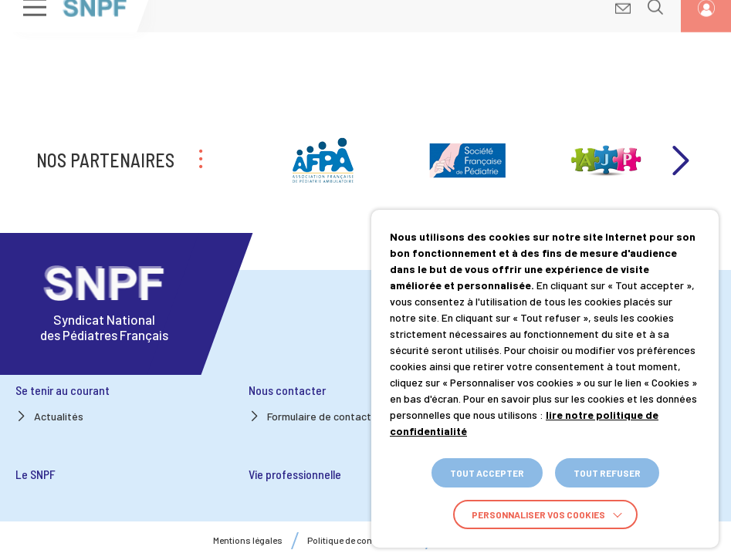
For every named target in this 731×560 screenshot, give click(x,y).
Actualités (59, 416)
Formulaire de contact (319, 416)
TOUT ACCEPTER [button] (487, 473)
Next (679, 160)
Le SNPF (36, 474)
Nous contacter (287, 390)
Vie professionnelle (295, 474)
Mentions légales (248, 540)
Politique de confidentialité (362, 540)
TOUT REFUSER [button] (607, 473)
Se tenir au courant (63, 390)
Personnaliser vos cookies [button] (538, 514)
